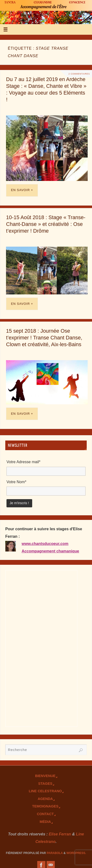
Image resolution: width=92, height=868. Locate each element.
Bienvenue (45, 776)
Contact (45, 814)
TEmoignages (45, 806)
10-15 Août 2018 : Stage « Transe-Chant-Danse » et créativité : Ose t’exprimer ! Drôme (46, 224)
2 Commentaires (79, 74)
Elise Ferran (60, 834)
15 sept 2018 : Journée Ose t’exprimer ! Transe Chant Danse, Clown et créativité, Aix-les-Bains (44, 337)
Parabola (55, 853)
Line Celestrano (45, 791)
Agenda (45, 799)
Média (45, 822)
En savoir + (22, 190)
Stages (45, 784)
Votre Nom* (16, 482)
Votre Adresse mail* (23, 462)
